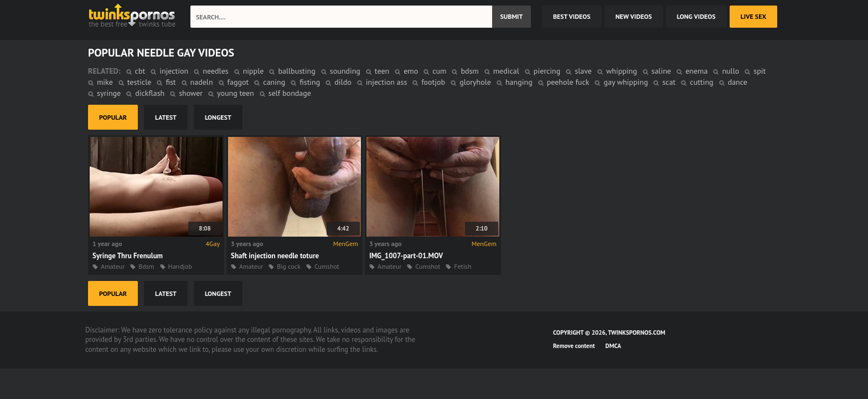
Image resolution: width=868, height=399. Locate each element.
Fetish (463, 266)
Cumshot (327, 266)
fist (170, 82)
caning (274, 82)
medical (506, 71)
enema (696, 71)
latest (166, 117)
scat (669, 82)
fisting (310, 82)
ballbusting (296, 71)
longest (218, 117)
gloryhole (475, 82)
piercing (547, 71)
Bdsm (146, 266)
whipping (622, 71)
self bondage (290, 93)
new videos (634, 16)
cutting (701, 82)
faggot (238, 82)
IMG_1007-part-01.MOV (406, 256)
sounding (345, 71)
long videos (696, 16)
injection (174, 71)
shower (191, 93)
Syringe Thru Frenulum (128, 256)
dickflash (150, 93)
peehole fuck (568, 82)
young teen (236, 93)
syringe (109, 93)
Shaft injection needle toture (275, 256)
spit (759, 71)
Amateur (113, 266)
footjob (433, 82)
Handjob (180, 266)
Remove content (574, 346)
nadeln (202, 82)
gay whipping (626, 82)
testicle (139, 82)
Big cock (289, 266)
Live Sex (753, 16)
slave (583, 71)
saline (661, 71)
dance (738, 82)
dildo (343, 82)
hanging (519, 82)
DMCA (613, 346)
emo (411, 71)
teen (382, 71)
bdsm (469, 71)
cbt (140, 71)
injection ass (387, 82)
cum (439, 71)
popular (113, 117)
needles (215, 71)
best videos (572, 16)
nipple (254, 71)
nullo (730, 71)
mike (105, 82)
